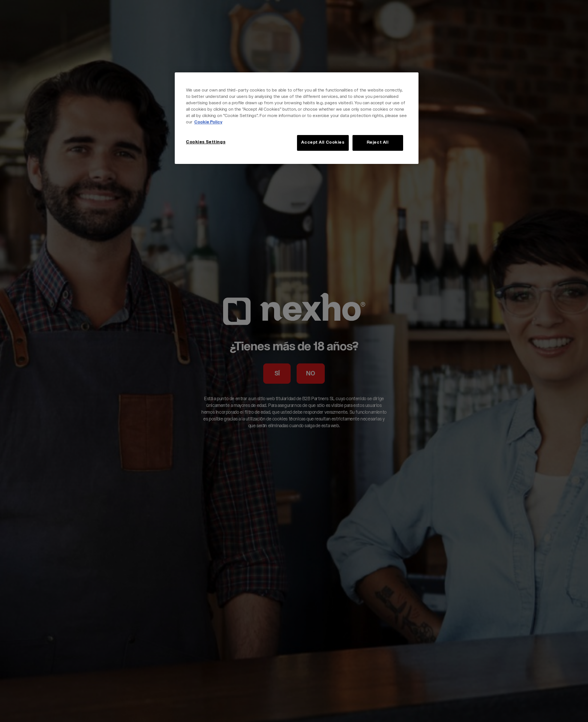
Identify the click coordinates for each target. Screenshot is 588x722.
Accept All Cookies (323, 143)
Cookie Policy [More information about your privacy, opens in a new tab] (208, 122)
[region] (297, 118)
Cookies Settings (206, 142)
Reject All (378, 143)
